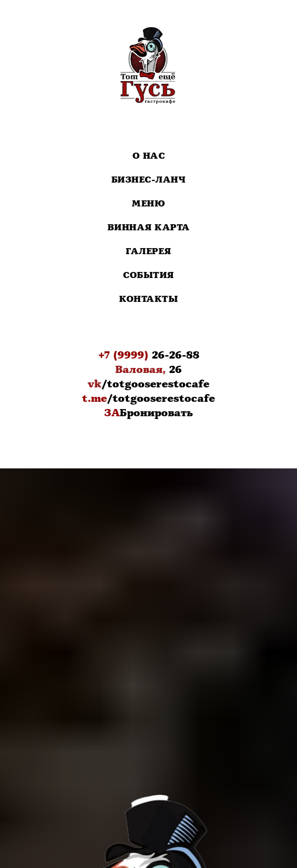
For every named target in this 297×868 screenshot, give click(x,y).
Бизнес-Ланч (149, 180)
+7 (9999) (123, 355)
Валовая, (140, 370)
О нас (149, 156)
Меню (148, 204)
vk (94, 384)
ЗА (112, 413)
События (148, 276)
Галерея (148, 252)
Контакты (148, 299)
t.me (94, 398)
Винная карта (149, 228)
